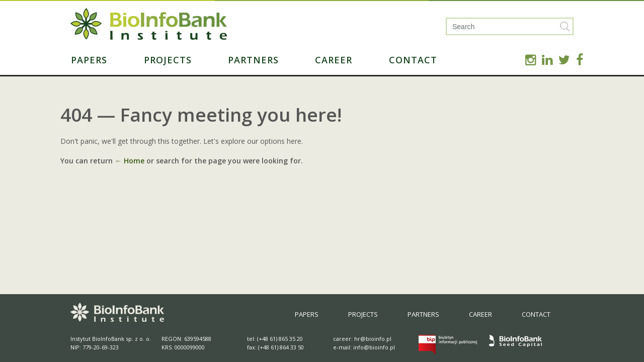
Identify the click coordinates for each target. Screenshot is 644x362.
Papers (89, 60)
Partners (253, 60)
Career (334, 60)
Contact (413, 60)
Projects (168, 60)
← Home (130, 161)
